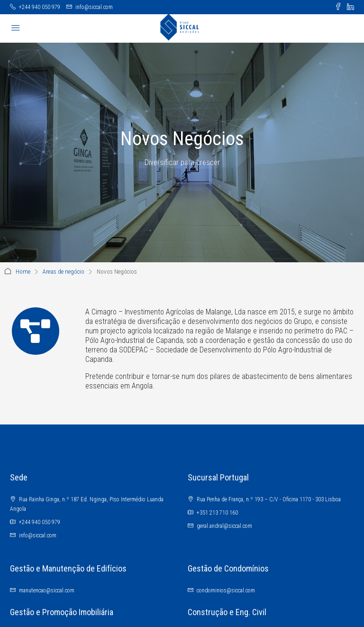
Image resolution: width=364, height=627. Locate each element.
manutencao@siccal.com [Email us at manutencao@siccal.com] (47, 590)
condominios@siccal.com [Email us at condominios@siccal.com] (226, 590)
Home (23, 272)
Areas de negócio (64, 272)
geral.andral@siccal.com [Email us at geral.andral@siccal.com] (224, 526)
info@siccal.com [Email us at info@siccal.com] (38, 535)
